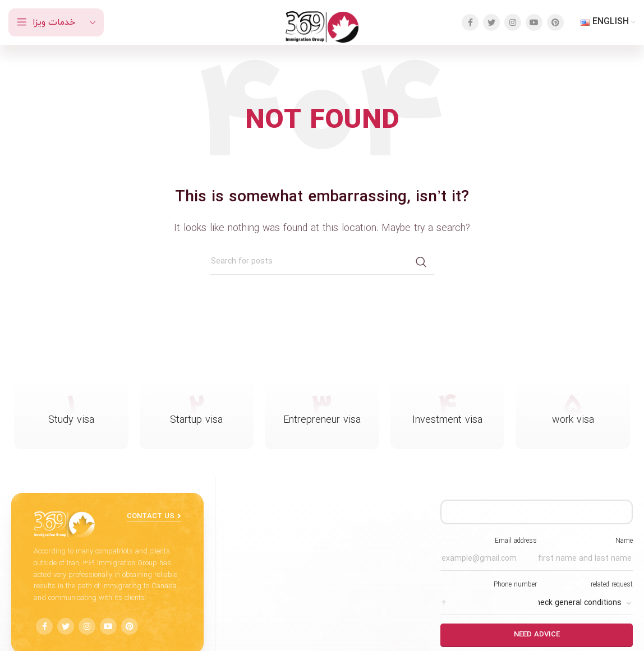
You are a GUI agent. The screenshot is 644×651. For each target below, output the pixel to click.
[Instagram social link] (513, 22)
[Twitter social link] (491, 22)
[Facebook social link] (470, 22)
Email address (488, 550)
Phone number (488, 594)
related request (585, 594)
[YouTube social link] (534, 22)
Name (585, 550)
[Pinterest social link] (555, 22)
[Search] (322, 262)
